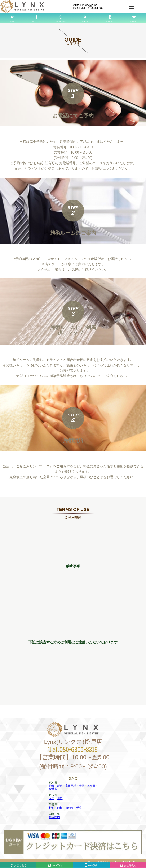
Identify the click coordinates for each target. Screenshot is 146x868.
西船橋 (69, 808)
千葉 (79, 808)
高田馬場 (71, 786)
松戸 (52, 808)
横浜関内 (54, 817)
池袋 (52, 786)
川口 (60, 798)
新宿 (60, 786)
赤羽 (82, 786)
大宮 (52, 798)
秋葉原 (53, 789)
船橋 (60, 808)
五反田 (91, 786)
